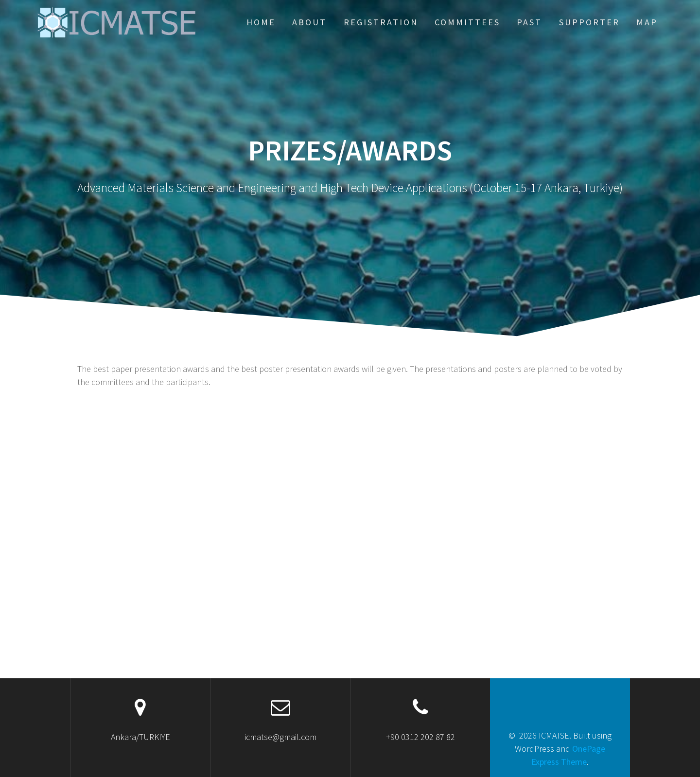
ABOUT (309, 22)
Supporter (589, 22)
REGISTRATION (381, 22)
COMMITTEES (467, 22)
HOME (261, 22)
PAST (529, 22)
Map (647, 22)
